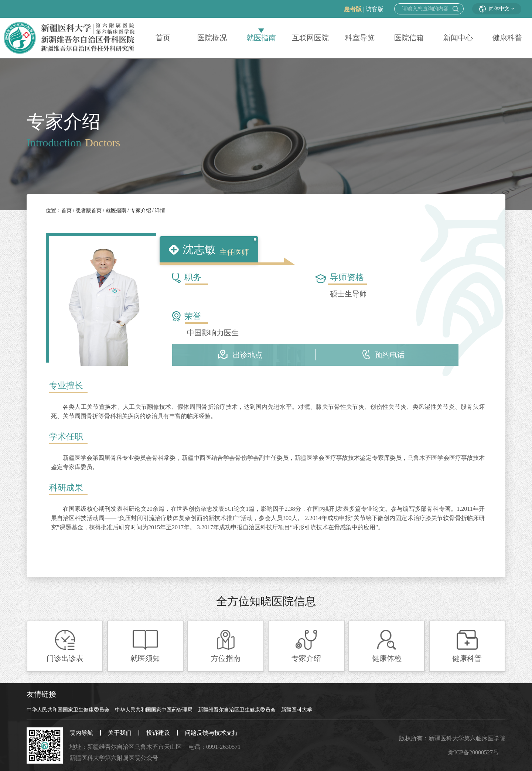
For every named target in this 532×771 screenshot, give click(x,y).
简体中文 (497, 9)
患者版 (353, 9)
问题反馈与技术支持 (211, 733)
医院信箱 (409, 38)
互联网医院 (310, 38)
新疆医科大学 (297, 710)
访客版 (375, 9)
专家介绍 (140, 210)
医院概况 (212, 38)
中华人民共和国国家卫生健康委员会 (68, 710)
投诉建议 (158, 733)
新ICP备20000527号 (473, 752)
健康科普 (507, 38)
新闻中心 (458, 38)
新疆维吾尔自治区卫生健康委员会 (237, 710)
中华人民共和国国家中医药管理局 (154, 710)
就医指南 (261, 38)
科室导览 (360, 38)
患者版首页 (88, 210)
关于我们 (120, 733)
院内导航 (81, 733)
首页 (163, 38)
